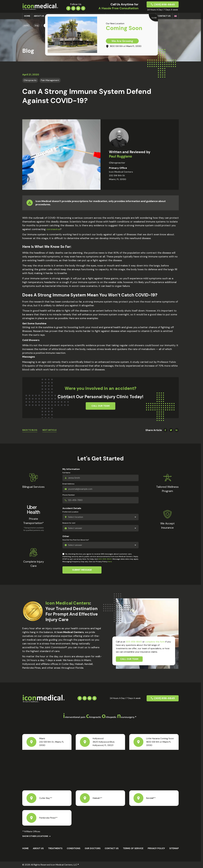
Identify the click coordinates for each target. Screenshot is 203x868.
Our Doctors (93, 848)
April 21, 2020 (31, 75)
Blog (37, 26)
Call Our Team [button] (101, 406)
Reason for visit (69, 523)
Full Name (66, 473)
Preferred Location (70, 512)
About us (39, 16)
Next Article (49, 430)
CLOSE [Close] (154, 18)
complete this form (155, 642)
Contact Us (164, 16)
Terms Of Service (133, 848)
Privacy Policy (156, 848)
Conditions (74, 848)
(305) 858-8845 (164, 5)
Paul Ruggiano (120, 156)
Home (27, 16)
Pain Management (50, 80)
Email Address (68, 484)
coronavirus (53, 229)
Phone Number (69, 495)
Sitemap (174, 848)
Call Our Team (129, 659)
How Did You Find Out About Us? (76, 540)
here (110, 562)
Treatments (55, 848)
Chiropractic (30, 80)
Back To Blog (30, 430)
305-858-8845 (105, 559)
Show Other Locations (35, 836)
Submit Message (82, 570)
